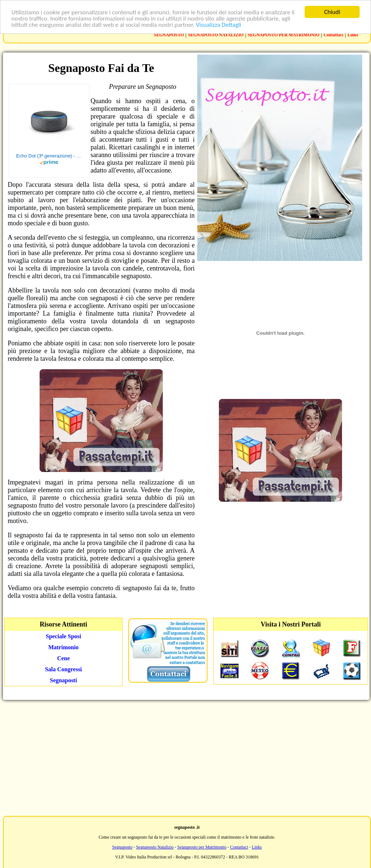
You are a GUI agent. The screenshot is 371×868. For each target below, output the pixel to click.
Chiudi (332, 12)
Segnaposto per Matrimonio (202, 847)
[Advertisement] (186, 757)
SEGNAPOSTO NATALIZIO (216, 35)
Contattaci (333, 35)
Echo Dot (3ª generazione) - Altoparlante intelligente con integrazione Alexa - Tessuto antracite (49, 156)
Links (353, 35)
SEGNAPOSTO (169, 35)
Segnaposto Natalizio (155, 847)
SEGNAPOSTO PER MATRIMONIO (284, 35)
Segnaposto (122, 847)
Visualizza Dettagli (218, 25)
